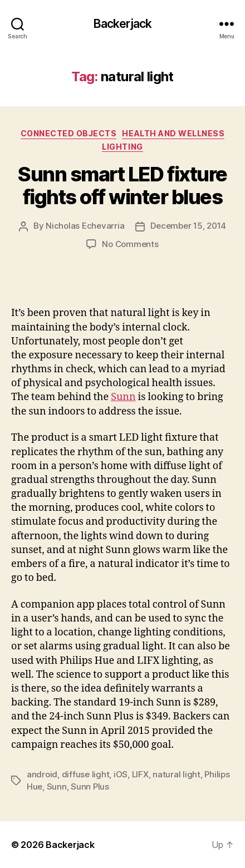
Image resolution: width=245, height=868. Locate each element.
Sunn (123, 397)
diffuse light (86, 774)
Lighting (122, 147)
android (42, 774)
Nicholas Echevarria (85, 226)
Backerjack (122, 24)
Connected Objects (69, 133)
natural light (177, 774)
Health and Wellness (173, 133)
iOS (121, 774)
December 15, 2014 (188, 226)
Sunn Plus (90, 786)
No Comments (130, 244)
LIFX (140, 774)
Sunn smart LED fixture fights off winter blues (122, 186)
